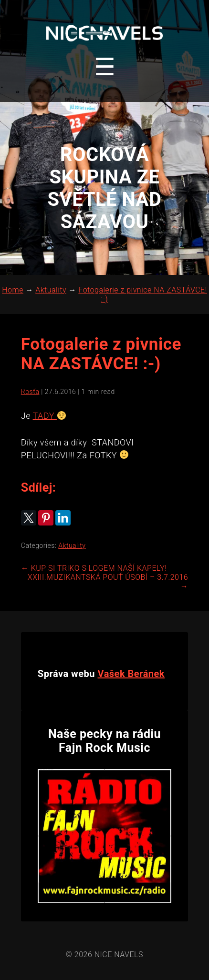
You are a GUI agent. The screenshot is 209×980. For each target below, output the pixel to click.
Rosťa (30, 392)
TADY (45, 416)
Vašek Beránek (131, 674)
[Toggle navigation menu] (105, 67)
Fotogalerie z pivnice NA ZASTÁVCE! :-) (101, 354)
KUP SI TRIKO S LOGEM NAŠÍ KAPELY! (94, 568)
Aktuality (72, 546)
